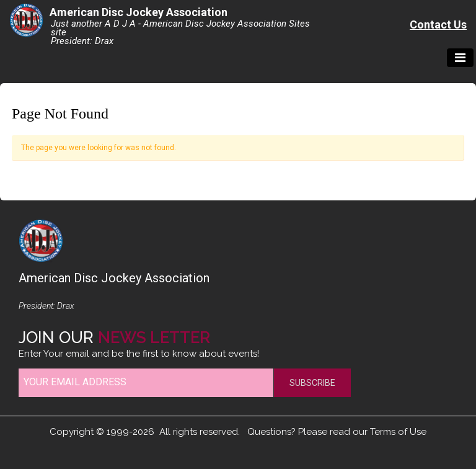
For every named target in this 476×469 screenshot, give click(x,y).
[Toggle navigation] (460, 58)
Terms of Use (398, 432)
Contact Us (438, 25)
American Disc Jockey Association (139, 12)
